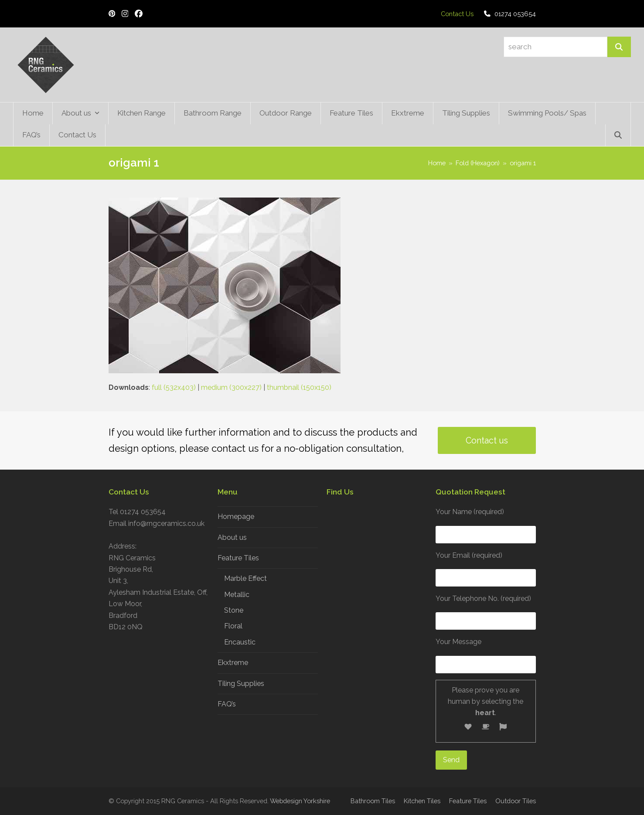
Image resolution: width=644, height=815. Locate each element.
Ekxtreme (233, 663)
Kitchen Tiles (422, 801)
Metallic (237, 595)
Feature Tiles (238, 558)
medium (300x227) (231, 387)
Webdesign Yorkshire (300, 801)
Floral (233, 626)
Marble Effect (245, 578)
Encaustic (240, 642)
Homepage (236, 517)
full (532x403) (174, 387)
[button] (618, 135)
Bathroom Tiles (373, 801)
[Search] (619, 47)
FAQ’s (227, 704)
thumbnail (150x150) (299, 387)
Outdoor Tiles (516, 801)
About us (232, 537)
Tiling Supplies (241, 684)
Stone (234, 610)
